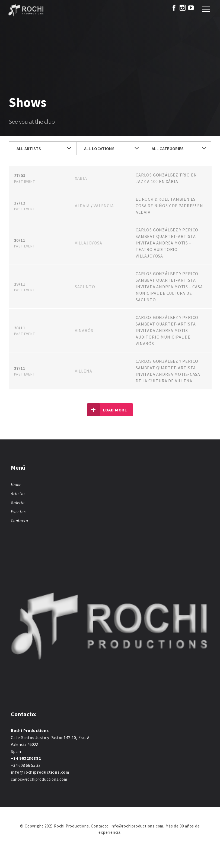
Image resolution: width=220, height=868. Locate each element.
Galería (18, 503)
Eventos (18, 512)
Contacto (19, 521)
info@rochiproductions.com (40, 772)
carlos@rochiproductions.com (39, 779)
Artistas (18, 494)
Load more (107, 410)
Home (16, 485)
